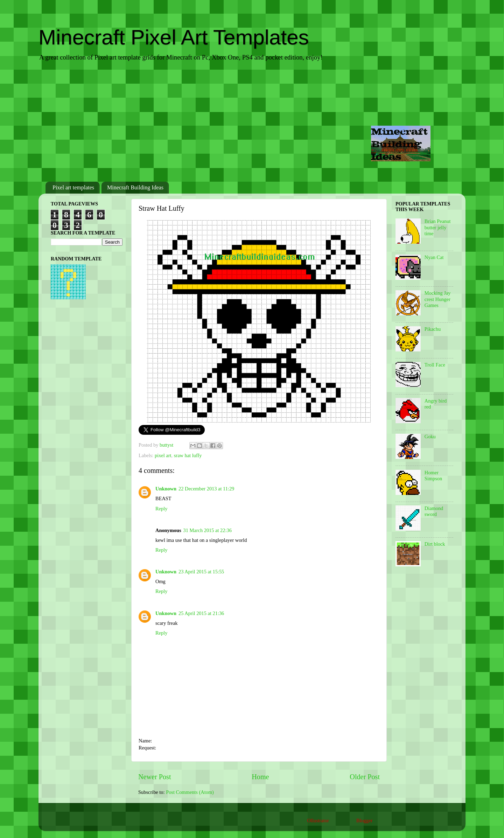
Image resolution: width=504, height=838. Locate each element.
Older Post (365, 777)
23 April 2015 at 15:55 (201, 572)
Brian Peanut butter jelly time (438, 227)
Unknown (166, 489)
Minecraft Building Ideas (135, 187)
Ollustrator (318, 820)
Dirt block (435, 544)
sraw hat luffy (188, 455)
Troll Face (435, 365)
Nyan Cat (434, 257)
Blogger (364, 820)
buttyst (167, 445)
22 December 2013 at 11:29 (206, 489)
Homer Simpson (433, 476)
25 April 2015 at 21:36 (201, 613)
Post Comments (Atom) (190, 792)
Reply (161, 509)
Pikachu (433, 329)
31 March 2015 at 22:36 (208, 530)
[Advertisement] (252, 122)
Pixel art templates (73, 187)
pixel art (163, 455)
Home (260, 777)
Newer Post (155, 777)
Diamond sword (434, 511)
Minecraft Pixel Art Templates (174, 37)
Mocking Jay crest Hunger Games (438, 299)
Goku (430, 437)
